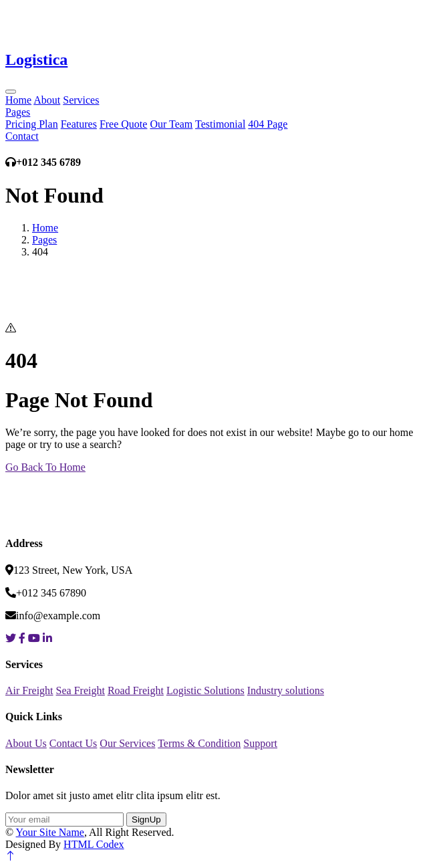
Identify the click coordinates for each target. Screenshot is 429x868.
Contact (22, 136)
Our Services (127, 743)
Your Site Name (50, 832)
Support (260, 743)
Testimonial (220, 124)
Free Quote (124, 124)
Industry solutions (286, 690)
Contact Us (74, 743)
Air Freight (29, 690)
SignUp (146, 820)
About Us (26, 743)
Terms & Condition (199, 743)
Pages (18, 112)
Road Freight (136, 690)
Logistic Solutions (205, 690)
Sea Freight (81, 690)
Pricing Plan (32, 124)
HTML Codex (94, 844)
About (47, 100)
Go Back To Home (45, 467)
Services (81, 100)
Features (79, 124)
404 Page (268, 124)
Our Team (171, 124)
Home (18, 100)
